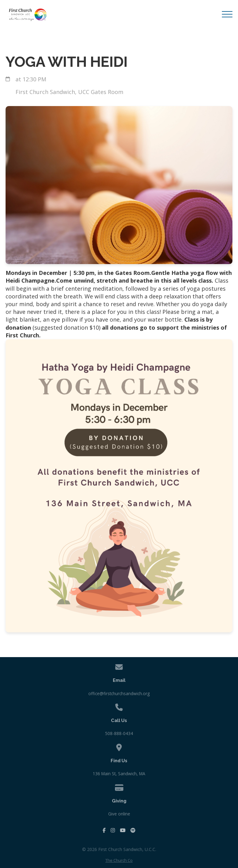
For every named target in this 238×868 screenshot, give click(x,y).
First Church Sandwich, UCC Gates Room (69, 92)
